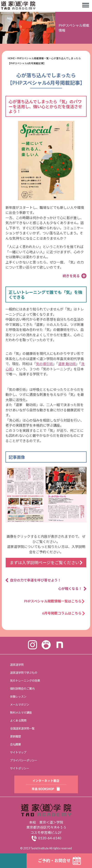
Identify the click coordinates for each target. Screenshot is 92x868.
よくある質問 (18, 721)
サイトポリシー (20, 768)
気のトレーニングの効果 (25, 681)
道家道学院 (17, 665)
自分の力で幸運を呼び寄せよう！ (36, 580)
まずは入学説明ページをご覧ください (45, 563)
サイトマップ (18, 752)
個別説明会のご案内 (22, 689)
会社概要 (15, 744)
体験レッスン (18, 697)
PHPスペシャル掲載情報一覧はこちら (55, 601)
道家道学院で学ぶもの (24, 673)
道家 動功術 (67, 364)
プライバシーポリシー (24, 760)
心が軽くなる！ (70, 589)
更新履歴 (15, 736)
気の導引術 (44, 364)
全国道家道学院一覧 (22, 728)
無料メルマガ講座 (21, 713)
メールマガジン (20, 705)
